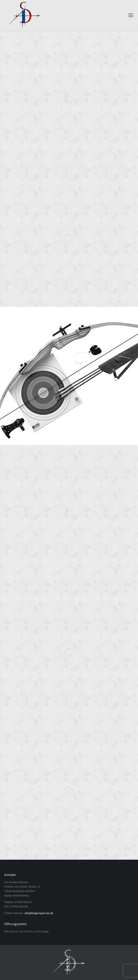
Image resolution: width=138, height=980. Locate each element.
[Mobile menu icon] (131, 15)
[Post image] (69, 100)
